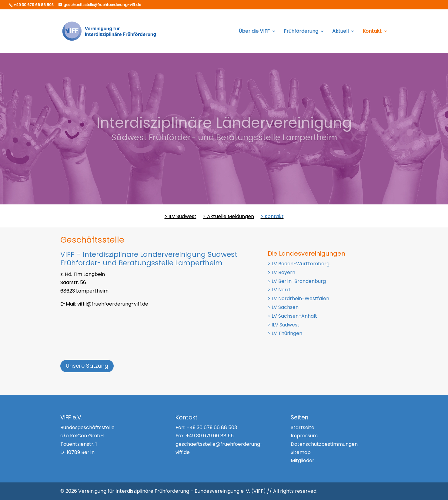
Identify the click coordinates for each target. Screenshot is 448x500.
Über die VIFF (254, 32)
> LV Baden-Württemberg (299, 264)
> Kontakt (272, 217)
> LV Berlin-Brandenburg (297, 281)
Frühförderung (301, 32)
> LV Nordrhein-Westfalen (298, 298)
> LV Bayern (281, 272)
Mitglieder (303, 460)
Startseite (303, 427)
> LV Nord (279, 290)
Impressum (304, 436)
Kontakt (372, 32)
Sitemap (301, 452)
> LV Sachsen (283, 307)
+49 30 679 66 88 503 (212, 427)
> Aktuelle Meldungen (229, 217)
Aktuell (340, 32)
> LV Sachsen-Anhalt (292, 316)
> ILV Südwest (181, 217)
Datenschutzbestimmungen (324, 444)
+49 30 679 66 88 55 (210, 436)
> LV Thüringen (285, 333)
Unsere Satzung (87, 366)
